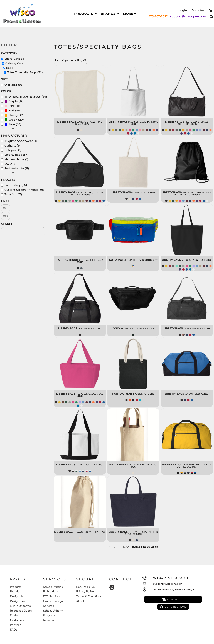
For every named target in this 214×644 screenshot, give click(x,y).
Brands (15, 592)
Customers (17, 620)
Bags (10, 68)
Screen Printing (53, 587)
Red (11, 111)
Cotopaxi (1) (13, 150)
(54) (26, 97)
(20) (14, 120)
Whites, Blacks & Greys (25, 97)
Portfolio (16, 625)
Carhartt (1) (12, 146)
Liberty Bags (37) (16, 155)
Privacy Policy (85, 592)
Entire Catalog (14, 59)
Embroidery (51, 592)
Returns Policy (86, 587)
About (80, 601)
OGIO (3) (10, 164)
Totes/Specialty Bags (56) (25, 72)
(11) (12, 106)
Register (198, 10)
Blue (12, 124)
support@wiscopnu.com (188, 16)
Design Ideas (18, 601)
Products (16, 587)
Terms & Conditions (89, 596)
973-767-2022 (158, 16)
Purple (13, 101)
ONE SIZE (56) (14, 85)
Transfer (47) (13, 195)
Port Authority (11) (17, 169)
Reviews (49, 620)
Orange (14, 115)
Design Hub (18, 596)
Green (13, 120)
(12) (14, 101)
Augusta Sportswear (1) (21, 141)
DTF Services (52, 596)
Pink (12, 106)
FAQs (14, 630)
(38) (13, 125)
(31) (12, 111)
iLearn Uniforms (20, 606)
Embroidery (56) (16, 185)
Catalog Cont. (15, 63)
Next (126, 547)
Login (183, 10)
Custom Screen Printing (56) (24, 190)
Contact (15, 615)
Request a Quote (21, 611)
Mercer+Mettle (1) (16, 159)
